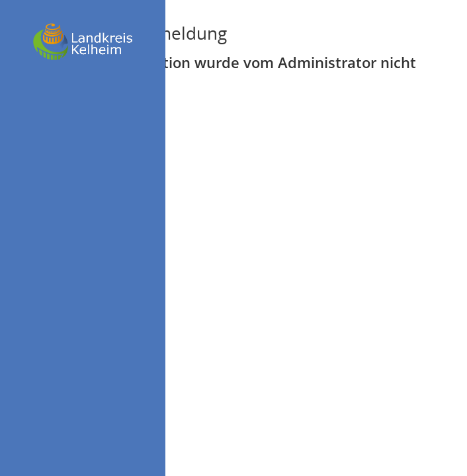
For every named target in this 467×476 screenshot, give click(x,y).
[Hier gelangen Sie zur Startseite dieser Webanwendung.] (83, 42)
